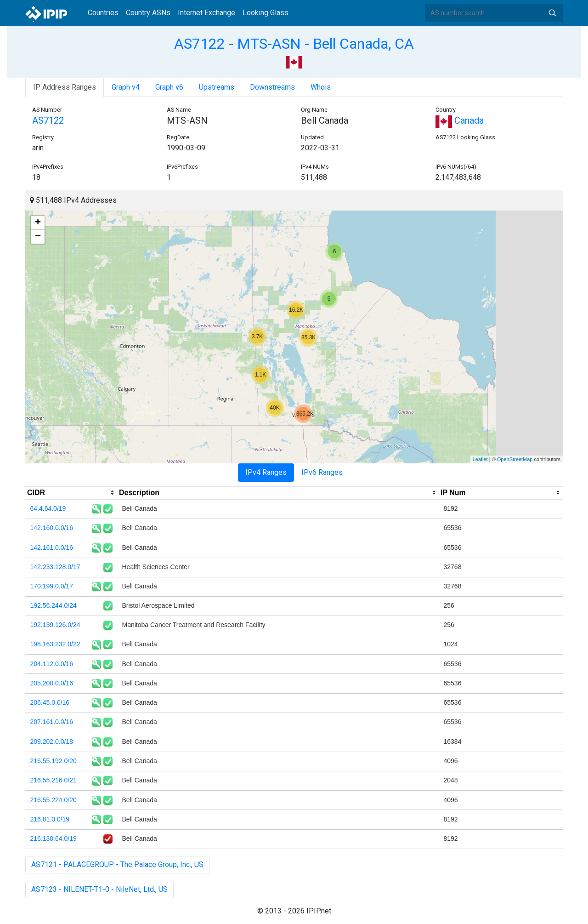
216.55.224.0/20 (54, 800)
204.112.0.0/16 (52, 664)
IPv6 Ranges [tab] (322, 472)
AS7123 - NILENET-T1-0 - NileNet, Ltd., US (99, 889)
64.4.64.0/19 (48, 508)
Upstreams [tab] (217, 87)
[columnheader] (71, 493)
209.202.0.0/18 (52, 741)
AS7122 (48, 120)
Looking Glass (266, 13)
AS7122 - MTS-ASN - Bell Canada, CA (294, 44)
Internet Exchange (206, 13)
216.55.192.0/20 (54, 761)
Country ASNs (148, 13)
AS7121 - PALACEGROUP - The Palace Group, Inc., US (117, 864)
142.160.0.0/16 (52, 528)
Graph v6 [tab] (169, 87)
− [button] (38, 237)
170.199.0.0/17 (52, 586)
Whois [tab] (321, 87)
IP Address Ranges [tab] (65, 87)
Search (552, 13)
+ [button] (38, 223)
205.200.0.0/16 (52, 683)
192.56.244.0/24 (54, 605)
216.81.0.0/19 (50, 819)
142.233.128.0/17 (55, 567)
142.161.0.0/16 (52, 548)
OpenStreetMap (515, 459)
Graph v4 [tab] (126, 87)
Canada (460, 120)
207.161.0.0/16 (52, 722)
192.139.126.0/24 (55, 625)
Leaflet (480, 459)
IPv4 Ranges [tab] (266, 472)
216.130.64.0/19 (54, 838)
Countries (103, 13)
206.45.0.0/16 (50, 702)
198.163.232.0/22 (55, 644)
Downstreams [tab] (272, 87)
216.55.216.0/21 (54, 780)
